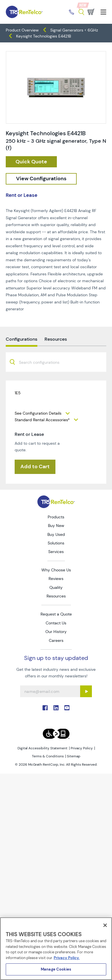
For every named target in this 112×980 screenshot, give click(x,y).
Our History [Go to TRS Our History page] (56, 632)
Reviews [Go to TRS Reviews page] (56, 579)
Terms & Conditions (48, 756)
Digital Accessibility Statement (43, 748)
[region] (56, 949)
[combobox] (56, 376)
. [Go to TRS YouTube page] (67, 708)
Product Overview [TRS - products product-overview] (22, 30)
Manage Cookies (56, 969)
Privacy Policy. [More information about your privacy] (67, 958)
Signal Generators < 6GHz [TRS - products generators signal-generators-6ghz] (74, 30)
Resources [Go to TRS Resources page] (56, 596)
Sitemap (74, 756)
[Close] (105, 925)
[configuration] (41, 179)
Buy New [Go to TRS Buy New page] (56, 526)
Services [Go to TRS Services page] (56, 552)
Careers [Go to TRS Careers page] (56, 640)
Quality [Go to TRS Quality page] (56, 587)
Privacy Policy (82, 748)
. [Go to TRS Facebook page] (45, 708)
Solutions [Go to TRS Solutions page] (56, 543)
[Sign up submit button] (86, 691)
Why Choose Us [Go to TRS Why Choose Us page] (56, 570)
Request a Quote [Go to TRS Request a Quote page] (56, 614)
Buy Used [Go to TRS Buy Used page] (56, 534)
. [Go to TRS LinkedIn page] (56, 708)
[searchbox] (43, 376)
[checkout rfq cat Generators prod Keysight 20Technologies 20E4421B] (31, 162)
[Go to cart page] (91, 12)
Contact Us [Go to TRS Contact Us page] (56, 623)
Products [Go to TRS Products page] (56, 517)
